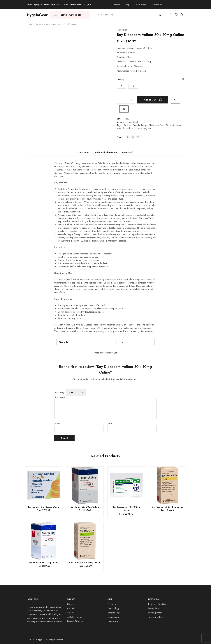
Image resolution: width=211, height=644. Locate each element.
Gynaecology (114, 617)
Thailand (126, 128)
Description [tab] (84, 153)
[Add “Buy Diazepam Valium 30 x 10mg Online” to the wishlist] (175, 99)
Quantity (121, 79)
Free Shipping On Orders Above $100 (44, 5)
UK (132, 128)
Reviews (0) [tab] (128, 153)
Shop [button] (127, 5)
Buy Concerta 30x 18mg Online (168, 507)
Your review (61, 397)
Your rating (60, 392)
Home (117, 5)
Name (58, 424)
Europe (144, 125)
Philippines (154, 125)
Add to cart (153, 100)
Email (111, 424)
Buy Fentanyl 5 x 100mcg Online (43, 507)
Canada (136, 125)
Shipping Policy (155, 613)
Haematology (114, 621)
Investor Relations (75, 621)
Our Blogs (141, 5)
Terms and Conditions (158, 604)
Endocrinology (114, 613)
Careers (71, 613)
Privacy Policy (154, 608)
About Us (71, 608)
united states (141, 128)
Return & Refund (156, 617)
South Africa (166, 125)
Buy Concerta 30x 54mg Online (85, 563)
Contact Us (156, 5)
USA (150, 128)
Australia (128, 125)
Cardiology (112, 604)
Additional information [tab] (106, 153)
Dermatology (113, 608)
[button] (122, 86)
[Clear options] (183, 79)
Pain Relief (39, 24)
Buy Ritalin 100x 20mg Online (43, 563)
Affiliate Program (75, 617)
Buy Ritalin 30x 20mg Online (85, 507)
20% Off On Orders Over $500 (78, 5)
